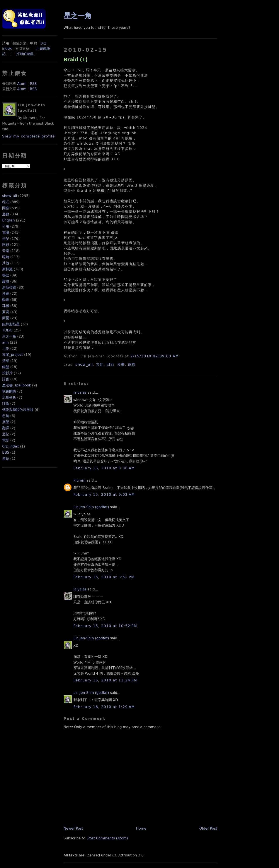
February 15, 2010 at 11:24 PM (105, 680)
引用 (6, 226)
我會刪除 (9, 391)
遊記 (6, 434)
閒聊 (6, 208)
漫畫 (6, 294)
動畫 (6, 300)
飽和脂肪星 (11, 324)
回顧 (6, 245)
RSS (33, 84)
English (9, 220)
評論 (6, 404)
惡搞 (6, 416)
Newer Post (73, 828)
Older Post (208, 828)
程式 (6, 202)
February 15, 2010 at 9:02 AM (104, 495)
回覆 (6, 318)
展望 (6, 422)
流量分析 (9, 397)
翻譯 (6, 428)
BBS (6, 452)
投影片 (7, 373)
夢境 (6, 312)
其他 (6, 263)
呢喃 (6, 257)
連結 (6, 459)
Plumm (79, 480)
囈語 (6, 275)
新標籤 (7, 269)
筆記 (6, 239)
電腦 (6, 232)
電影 (6, 440)
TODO (7, 330)
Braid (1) (76, 60)
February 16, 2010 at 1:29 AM (104, 707)
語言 (6, 379)
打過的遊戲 (25, 54)
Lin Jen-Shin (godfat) (91, 507)
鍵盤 (6, 367)
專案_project (13, 355)
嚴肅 (6, 281)
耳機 (6, 306)
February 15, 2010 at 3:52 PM (104, 577)
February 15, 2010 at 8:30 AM (104, 468)
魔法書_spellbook (17, 385)
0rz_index (11, 446)
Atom (22, 84)
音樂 (6, 251)
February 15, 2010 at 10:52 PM (105, 626)
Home (141, 828)
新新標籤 (9, 287)
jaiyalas (80, 392)
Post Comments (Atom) (108, 838)
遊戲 (6, 214)
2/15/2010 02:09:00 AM (155, 356)
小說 (6, 349)
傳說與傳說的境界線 (18, 410)
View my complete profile (29, 136)
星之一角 (9, 336)
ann (5, 342)
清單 (6, 361)
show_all (10, 196)
